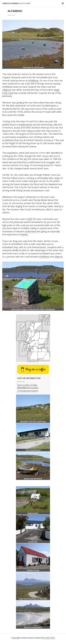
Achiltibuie (44, 257)
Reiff (30, 219)
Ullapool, (7, 90)
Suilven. (25, 234)
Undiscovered (16, 3)
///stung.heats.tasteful (28, 391)
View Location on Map (27, 385)
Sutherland (30, 231)
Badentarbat (26, 124)
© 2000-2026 (49, 638)
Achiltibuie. (34, 80)
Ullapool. (59, 257)
